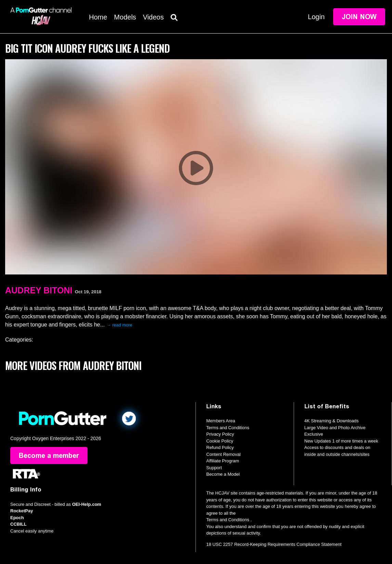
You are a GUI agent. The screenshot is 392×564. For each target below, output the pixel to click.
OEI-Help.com (87, 504)
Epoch (17, 518)
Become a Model (223, 474)
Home (98, 17)
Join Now (359, 17)
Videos (153, 17)
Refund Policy (220, 447)
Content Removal (223, 454)
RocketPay (22, 511)
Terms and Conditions (228, 428)
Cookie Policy (220, 441)
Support (214, 468)
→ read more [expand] (120, 325)
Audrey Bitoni (39, 290)
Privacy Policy (220, 434)
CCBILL (18, 524)
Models (125, 17)
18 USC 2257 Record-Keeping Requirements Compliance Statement (274, 544)
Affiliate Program (223, 461)
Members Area (221, 421)
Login (316, 17)
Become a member (49, 456)
